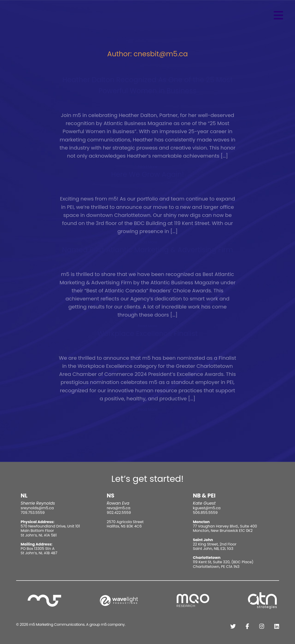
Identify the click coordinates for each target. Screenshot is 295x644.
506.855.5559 (205, 513)
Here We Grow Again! (148, 174)
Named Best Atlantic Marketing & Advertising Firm (147, 250)
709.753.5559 (33, 513)
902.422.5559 (119, 513)
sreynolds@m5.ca (37, 508)
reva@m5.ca (119, 508)
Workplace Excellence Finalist (147, 334)
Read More (147, 167)
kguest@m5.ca (207, 508)
